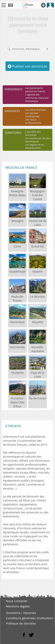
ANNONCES (12, 111)
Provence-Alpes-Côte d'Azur (17, 402)
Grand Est (38, 246)
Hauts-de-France (17, 298)
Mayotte (38, 322)
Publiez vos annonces (28, 66)
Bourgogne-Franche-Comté (38, 195)
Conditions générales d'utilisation (29, 618)
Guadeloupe (17, 271)
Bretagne (17, 221)
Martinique (17, 322)
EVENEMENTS (14, 89)
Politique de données (21, 623)
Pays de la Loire (38, 375)
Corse (17, 246)
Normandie (17, 347)
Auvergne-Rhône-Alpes (17, 193)
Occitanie (17, 373)
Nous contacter (17, 601)
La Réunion (38, 296)
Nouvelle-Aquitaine (38, 349)
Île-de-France (38, 398)
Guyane (38, 271)
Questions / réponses (21, 613)
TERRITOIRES (13, 133)
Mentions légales (18, 606)
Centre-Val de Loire (38, 223)
